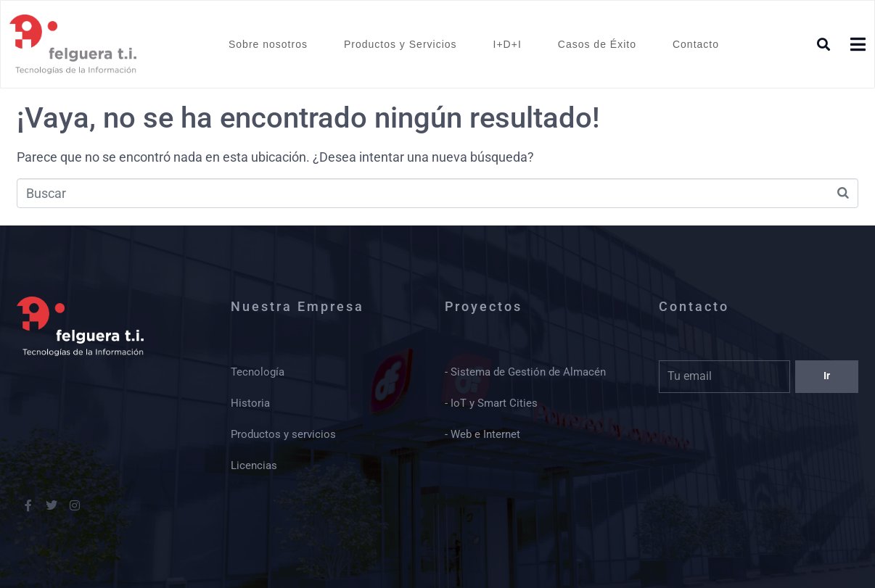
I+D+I (508, 44)
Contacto (696, 44)
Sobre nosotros (268, 44)
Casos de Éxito (597, 44)
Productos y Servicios (400, 44)
